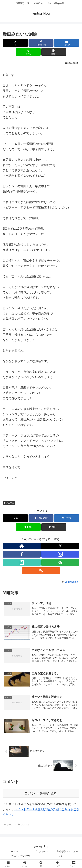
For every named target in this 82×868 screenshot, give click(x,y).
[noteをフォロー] (22, 562)
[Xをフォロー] (60, 546)
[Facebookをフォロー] (22, 554)
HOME (15, 853)
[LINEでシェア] (28, 52)
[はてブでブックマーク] (67, 43)
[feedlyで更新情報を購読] (60, 562)
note (61, 858)
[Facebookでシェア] (41, 43)
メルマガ (9, 503)
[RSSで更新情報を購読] (41, 571)
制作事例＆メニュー (67, 853)
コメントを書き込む (41, 794)
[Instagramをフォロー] (60, 554)
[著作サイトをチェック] (22, 546)
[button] (54, 52)
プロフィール (41, 853)
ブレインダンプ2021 (21, 858)
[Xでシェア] (15, 43)
